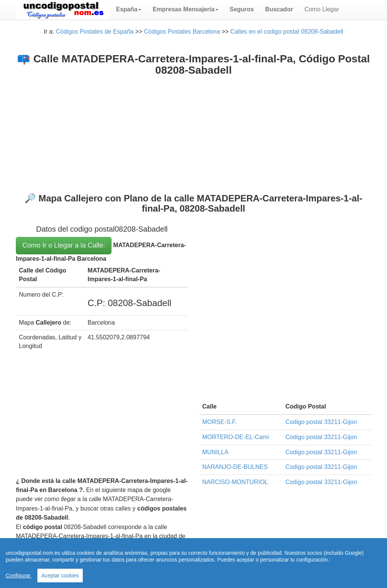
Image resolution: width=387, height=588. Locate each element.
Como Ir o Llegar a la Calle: (64, 245)
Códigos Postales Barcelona (182, 32)
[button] (129, 9)
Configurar (19, 576)
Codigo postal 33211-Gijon (321, 422)
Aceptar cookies (60, 576)
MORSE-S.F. (220, 422)
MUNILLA (215, 452)
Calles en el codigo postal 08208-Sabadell (287, 32)
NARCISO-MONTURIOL (235, 482)
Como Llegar (322, 9)
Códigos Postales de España (95, 32)
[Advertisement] (193, 133)
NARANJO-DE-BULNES (235, 467)
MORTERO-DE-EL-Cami (236, 437)
